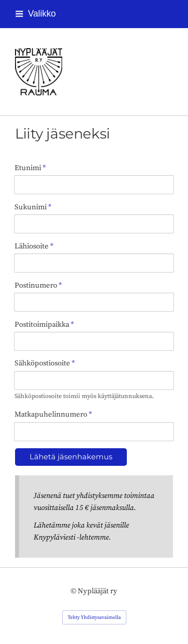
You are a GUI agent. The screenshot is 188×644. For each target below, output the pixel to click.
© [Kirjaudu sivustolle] (74, 591)
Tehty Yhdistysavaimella (94, 617)
